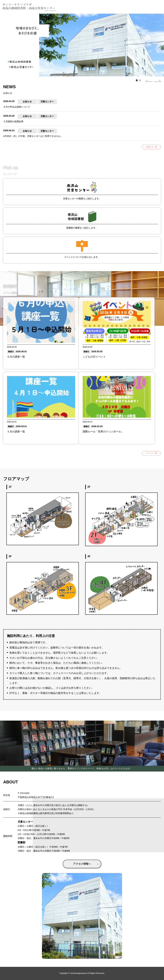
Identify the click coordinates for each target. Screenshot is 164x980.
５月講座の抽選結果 (13, 121)
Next (154, 81)
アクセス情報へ (82, 864)
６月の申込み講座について (17, 107)
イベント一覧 (151, 453)
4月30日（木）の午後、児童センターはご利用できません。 (33, 136)
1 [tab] (136, 80)
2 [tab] (139, 80)
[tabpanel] (82, 45)
